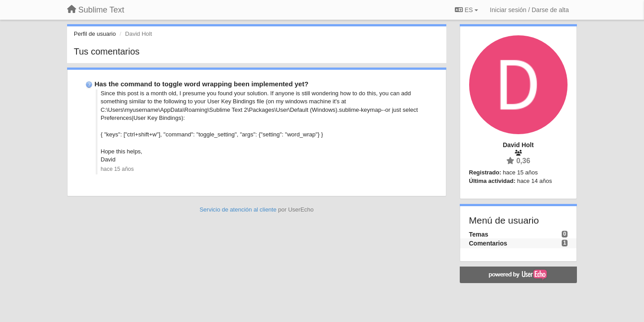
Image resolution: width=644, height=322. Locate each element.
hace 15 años (117, 169)
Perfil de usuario (95, 34)
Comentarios (488, 243)
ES (466, 10)
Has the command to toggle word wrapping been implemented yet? (201, 84)
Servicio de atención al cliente (239, 210)
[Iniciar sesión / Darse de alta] (529, 10)
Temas (479, 234)
